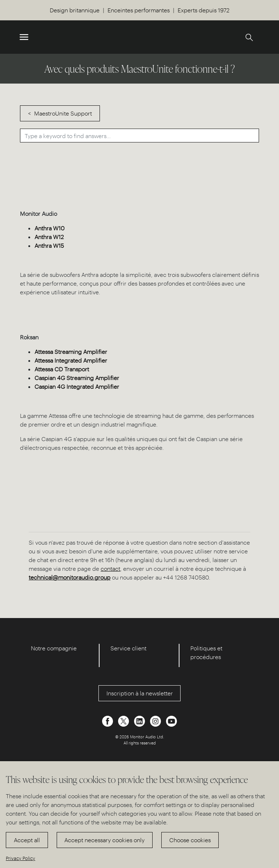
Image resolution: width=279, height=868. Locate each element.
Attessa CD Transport (62, 369)
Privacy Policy (21, 858)
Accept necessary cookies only (104, 840)
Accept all (27, 840)
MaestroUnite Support (63, 113)
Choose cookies (190, 840)
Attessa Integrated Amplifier (71, 360)
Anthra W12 (49, 237)
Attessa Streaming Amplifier (71, 352)
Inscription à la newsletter (140, 693)
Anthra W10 (50, 228)
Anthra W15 (49, 245)
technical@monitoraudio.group (70, 577)
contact (110, 568)
